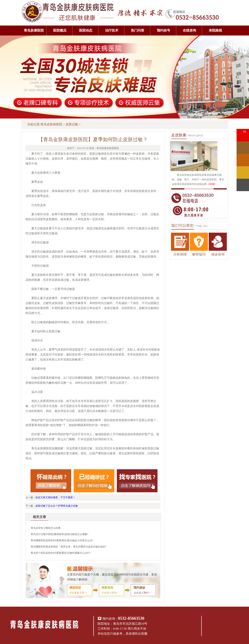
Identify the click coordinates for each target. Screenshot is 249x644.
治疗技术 (112, 30)
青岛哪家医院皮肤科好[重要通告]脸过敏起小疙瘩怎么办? (62, 540)
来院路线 (215, 30)
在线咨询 (189, 30)
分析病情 (180, 254)
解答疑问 (199, 254)
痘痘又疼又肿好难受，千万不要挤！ (55, 497)
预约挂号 (164, 30)
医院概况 (60, 30)
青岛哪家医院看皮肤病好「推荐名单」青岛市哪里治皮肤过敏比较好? (69, 547)
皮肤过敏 (72, 124)
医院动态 (86, 30)
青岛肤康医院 (34, 30)
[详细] (212, 184)
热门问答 (138, 30)
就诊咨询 (218, 254)
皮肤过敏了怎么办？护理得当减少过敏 (57, 506)
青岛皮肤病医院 (51, 124)
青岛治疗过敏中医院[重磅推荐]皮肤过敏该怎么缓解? (59, 534)
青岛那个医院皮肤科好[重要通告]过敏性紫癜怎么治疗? (61, 553)
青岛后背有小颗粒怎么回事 (46, 528)
